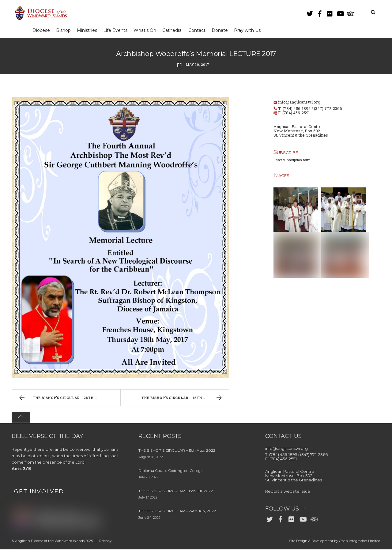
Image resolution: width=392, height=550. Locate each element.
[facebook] (320, 12)
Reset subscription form (292, 160)
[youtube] (340, 12)
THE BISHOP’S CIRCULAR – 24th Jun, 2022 (177, 512)
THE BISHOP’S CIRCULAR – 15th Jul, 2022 (176, 492)
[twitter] (310, 12)
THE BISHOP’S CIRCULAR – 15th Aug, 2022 (177, 451)
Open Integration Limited (360, 542)
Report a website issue (288, 492)
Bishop (64, 30)
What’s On (147, 30)
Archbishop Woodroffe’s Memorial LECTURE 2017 (196, 54)
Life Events (117, 30)
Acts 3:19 (22, 469)
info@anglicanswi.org (299, 102)
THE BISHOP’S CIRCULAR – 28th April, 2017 (67, 399)
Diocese (41, 30)
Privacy (105, 542)
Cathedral (175, 30)
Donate (224, 30)
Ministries (88, 30)
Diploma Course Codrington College (170, 471)
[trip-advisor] (350, 12)
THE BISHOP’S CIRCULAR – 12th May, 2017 (182, 399)
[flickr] (330, 12)
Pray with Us (252, 30)
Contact (201, 30)
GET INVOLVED (39, 492)
